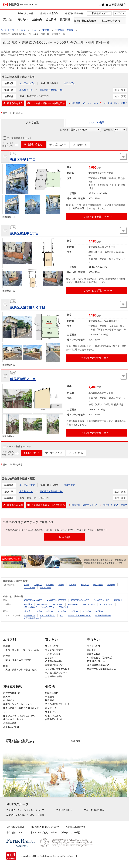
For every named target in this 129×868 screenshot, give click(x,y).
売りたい (23, 19)
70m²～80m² (58, 604)
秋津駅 (61, 585)
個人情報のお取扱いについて (45, 827)
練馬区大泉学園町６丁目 (28, 307)
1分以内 (27, 611)
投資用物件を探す (54, 661)
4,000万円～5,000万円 (57, 600)
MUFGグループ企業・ (20, 741)
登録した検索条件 (49, 13)
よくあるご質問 (11, 727)
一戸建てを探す (53, 654)
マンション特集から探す (57, 669)
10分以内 (62, 611)
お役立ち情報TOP (12, 693)
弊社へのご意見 (53, 716)
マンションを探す (54, 650)
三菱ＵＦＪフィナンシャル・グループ (25, 810)
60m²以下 (28, 604)
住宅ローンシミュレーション (18, 704)
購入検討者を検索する (98, 665)
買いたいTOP (52, 646)
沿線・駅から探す (49, 83)
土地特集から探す (54, 676)
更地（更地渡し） (47, 616)
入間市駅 (38, 585)
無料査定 (92, 650)
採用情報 (65, 19)
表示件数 (110, 130)
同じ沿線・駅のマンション (85, 103)
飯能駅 (27, 585)
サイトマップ (52, 712)
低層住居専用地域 (103, 616)
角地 (61, 616)
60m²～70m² (42, 604)
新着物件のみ (29, 616)
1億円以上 (118, 600)
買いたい (8, 19)
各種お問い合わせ (54, 719)
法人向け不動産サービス (57, 704)
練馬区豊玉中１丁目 (24, 233)
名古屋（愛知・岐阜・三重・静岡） (18, 658)
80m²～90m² (73, 604)
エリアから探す (27, 83)
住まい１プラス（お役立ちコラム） (21, 716)
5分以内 (39, 611)
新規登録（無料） (101, 13)
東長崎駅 (73, 585)
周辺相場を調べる (96, 661)
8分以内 (50, 611)
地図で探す (69, 83)
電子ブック (51, 708)
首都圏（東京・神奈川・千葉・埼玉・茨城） (22, 648)
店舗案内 (37, 19)
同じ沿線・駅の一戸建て (115, 103)
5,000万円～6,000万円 (80, 600)
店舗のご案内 (52, 693)
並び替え (66, 130)
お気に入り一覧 (25, 13)
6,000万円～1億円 (102, 600)
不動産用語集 (10, 723)
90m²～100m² (89, 604)
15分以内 (74, 611)
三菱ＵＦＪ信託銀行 (94, 810)
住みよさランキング (13, 719)
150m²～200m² (30, 607)
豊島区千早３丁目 (23, 160)
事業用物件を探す (54, 665)
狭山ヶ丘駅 (98, 585)
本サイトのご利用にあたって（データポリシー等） (56, 832)
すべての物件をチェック (19, 138)
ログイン (120, 13)
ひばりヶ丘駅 (29, 588)
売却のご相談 (94, 654)
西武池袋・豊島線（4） (51, 90)
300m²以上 (64, 607)
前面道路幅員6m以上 (33, 618)
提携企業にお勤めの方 (85, 21)
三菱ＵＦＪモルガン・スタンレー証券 (25, 815)
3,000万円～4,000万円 (33, 600)
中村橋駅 (50, 585)
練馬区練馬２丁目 (23, 379)
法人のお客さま (111, 21)
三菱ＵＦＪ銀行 (64, 810)
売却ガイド (9, 700)
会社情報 (51, 19)
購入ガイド (9, 697)
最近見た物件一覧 (74, 13)
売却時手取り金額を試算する (102, 669)
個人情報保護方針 (15, 827)
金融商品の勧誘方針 (76, 827)
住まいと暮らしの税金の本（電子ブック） (22, 710)
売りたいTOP (94, 646)
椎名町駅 (85, 585)
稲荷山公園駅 (45, 588)
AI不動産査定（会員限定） (100, 657)
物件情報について (15, 832)
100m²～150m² (106, 604)
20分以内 (87, 611)
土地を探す (51, 657)
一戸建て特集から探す (56, 673)
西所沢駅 (111, 585)
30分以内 (99, 611)
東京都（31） (26, 90)
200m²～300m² (48, 607)
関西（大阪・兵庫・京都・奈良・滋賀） (21, 668)
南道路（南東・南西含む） (79, 616)
